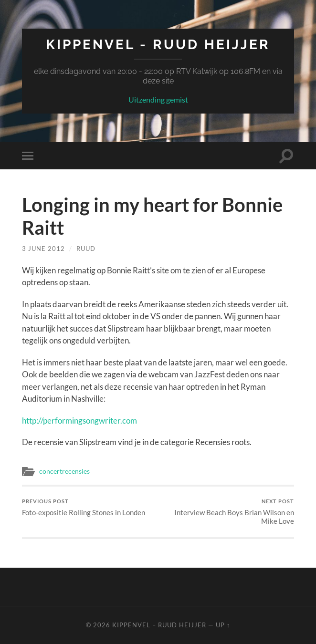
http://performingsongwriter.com (79, 421)
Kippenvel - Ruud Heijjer (158, 45)
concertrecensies (64, 471)
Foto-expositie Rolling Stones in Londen (84, 507)
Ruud (86, 249)
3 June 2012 (43, 249)
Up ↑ (223, 625)
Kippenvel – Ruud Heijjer (159, 625)
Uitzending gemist (158, 99)
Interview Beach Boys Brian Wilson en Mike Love (227, 512)
